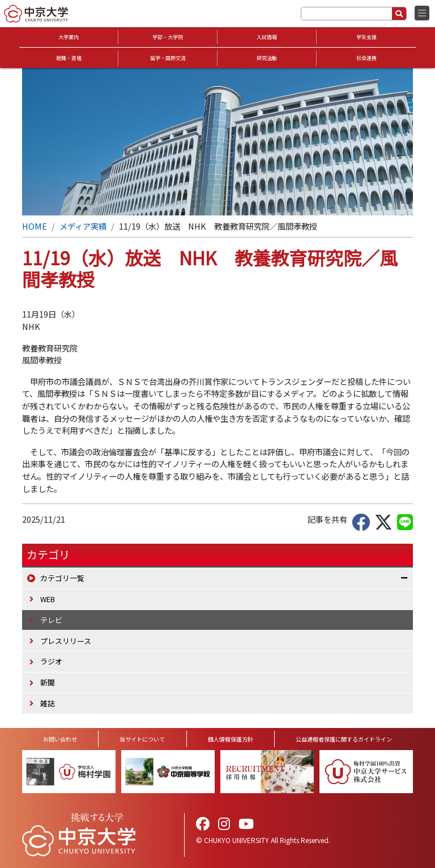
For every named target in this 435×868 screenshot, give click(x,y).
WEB (48, 599)
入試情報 (267, 37)
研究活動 (267, 58)
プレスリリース (66, 641)
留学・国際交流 (168, 58)
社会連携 (366, 58)
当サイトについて (142, 739)
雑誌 (48, 703)
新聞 (48, 682)
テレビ (51, 620)
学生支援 (366, 37)
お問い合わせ (60, 739)
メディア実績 (83, 226)
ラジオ (51, 661)
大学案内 (69, 37)
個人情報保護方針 (231, 739)
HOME (35, 226)
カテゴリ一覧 (62, 578)
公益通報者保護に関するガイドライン (344, 739)
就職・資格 (69, 58)
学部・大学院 (168, 37)
